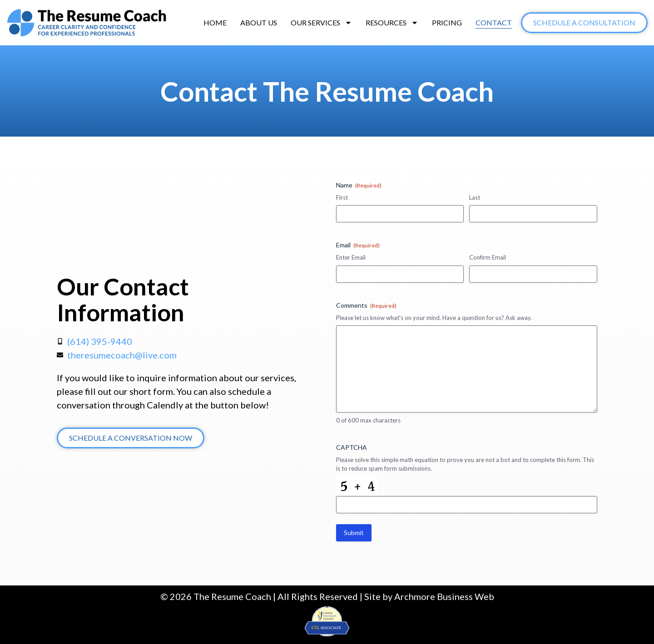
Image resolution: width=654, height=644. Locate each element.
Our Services (321, 23)
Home (215, 22)
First (342, 197)
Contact (494, 22)
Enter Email (351, 257)
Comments (366, 305)
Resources (392, 23)
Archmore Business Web (444, 596)
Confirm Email (488, 257)
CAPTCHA (352, 447)
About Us (259, 22)
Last (475, 197)
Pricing (447, 22)
